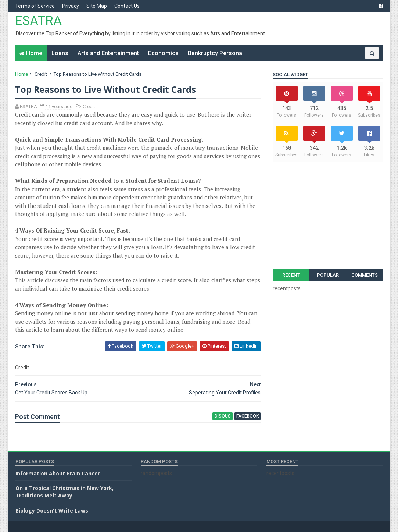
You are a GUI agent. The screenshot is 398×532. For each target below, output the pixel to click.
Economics (164, 53)
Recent (291, 275)
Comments (364, 275)
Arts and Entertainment (109, 53)
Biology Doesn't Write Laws (52, 510)
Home (35, 53)
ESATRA (39, 21)
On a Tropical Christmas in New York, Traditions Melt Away (64, 492)
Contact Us (127, 6)
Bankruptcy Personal (216, 53)
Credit (41, 74)
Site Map (97, 6)
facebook (243, 416)
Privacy (71, 6)
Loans (60, 53)
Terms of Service (35, 6)
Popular (327, 275)
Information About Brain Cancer (58, 473)
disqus (218, 416)
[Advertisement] (328, 215)
